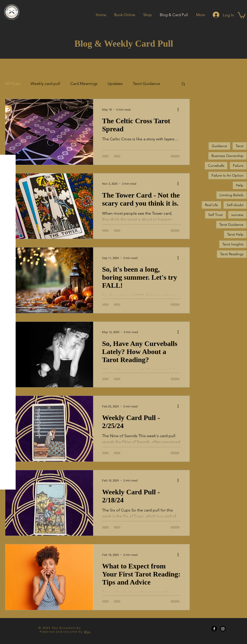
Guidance (219, 146)
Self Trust (215, 215)
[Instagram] (223, 629)
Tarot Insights (233, 244)
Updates (115, 84)
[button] (242, 15)
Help (240, 185)
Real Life (211, 205)
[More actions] (180, 109)
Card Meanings (84, 84)
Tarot (240, 146)
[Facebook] (214, 629)
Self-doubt (235, 205)
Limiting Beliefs (231, 195)
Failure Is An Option (227, 175)
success (237, 215)
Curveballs (216, 166)
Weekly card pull (45, 84)
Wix (87, 632)
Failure (238, 166)
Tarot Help (235, 234)
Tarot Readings (232, 254)
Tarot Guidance (146, 84)
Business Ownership (227, 156)
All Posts (13, 84)
